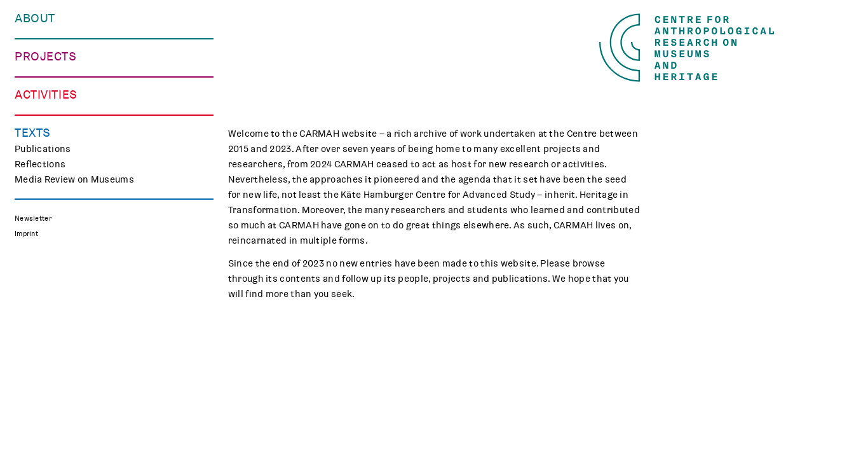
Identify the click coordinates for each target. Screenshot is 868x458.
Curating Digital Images (67, 192)
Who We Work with (56, 65)
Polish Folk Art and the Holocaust (89, 238)
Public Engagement (58, 319)
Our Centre (39, 34)
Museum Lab (43, 350)
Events (30, 304)
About (35, 18)
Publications (43, 417)
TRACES (32, 177)
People (30, 50)
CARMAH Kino (45, 365)
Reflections (40, 432)
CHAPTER (36, 207)
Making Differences (58, 162)
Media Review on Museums (74, 447)
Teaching (35, 335)
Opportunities (46, 80)
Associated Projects (60, 253)
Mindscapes (42, 223)
